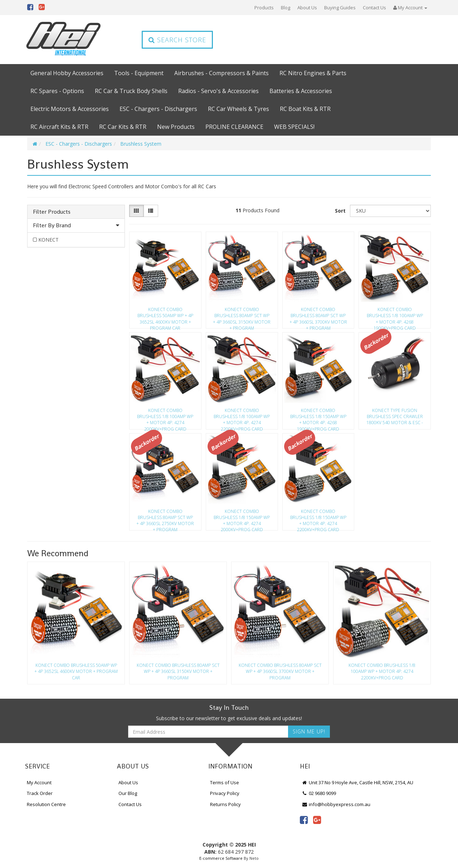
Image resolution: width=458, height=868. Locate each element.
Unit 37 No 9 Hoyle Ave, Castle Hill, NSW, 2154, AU (357, 782)
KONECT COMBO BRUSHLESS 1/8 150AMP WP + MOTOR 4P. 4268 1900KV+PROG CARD (318, 417)
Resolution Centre (46, 804)
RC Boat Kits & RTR (305, 109)
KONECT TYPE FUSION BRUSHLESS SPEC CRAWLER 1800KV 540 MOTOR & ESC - (395, 416)
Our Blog (128, 793)
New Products (176, 127)
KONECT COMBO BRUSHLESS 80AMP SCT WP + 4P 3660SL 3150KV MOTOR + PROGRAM (242, 316)
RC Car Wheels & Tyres (238, 109)
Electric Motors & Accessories (70, 109)
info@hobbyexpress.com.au (336, 804)
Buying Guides (340, 8)
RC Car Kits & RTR (123, 127)
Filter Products (52, 212)
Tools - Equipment (139, 73)
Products (264, 8)
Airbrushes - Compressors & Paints (221, 73)
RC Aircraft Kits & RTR (59, 127)
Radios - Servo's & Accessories (218, 91)
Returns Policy (225, 804)
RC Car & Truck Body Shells (131, 91)
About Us (307, 8)
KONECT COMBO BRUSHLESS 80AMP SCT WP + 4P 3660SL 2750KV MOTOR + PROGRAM (165, 518)
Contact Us (374, 8)
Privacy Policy (225, 793)
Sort (340, 211)
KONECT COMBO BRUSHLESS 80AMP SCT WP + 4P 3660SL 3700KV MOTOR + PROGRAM (318, 316)
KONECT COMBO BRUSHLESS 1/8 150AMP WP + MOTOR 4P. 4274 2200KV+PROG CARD (318, 518)
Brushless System (141, 144)
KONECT (48, 240)
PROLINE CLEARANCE (234, 127)
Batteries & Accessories (301, 91)
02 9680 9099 (319, 793)
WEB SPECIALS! (294, 127)
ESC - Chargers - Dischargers (158, 109)
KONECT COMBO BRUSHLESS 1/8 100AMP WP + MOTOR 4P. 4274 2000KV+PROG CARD (165, 417)
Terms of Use (225, 782)
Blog (286, 8)
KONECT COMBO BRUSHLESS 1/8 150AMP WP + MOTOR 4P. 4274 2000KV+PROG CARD (242, 518)
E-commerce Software (221, 858)
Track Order (40, 793)
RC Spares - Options (57, 91)
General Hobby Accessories (67, 73)
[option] (76, 625)
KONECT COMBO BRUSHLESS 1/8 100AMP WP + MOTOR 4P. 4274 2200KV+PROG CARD (242, 417)
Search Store (177, 40)
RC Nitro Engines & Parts (313, 73)
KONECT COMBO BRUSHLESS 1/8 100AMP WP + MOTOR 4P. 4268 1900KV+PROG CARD (395, 316)
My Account (39, 782)
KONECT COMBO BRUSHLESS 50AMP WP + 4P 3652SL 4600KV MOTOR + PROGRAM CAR (165, 316)
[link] (304, 820)
